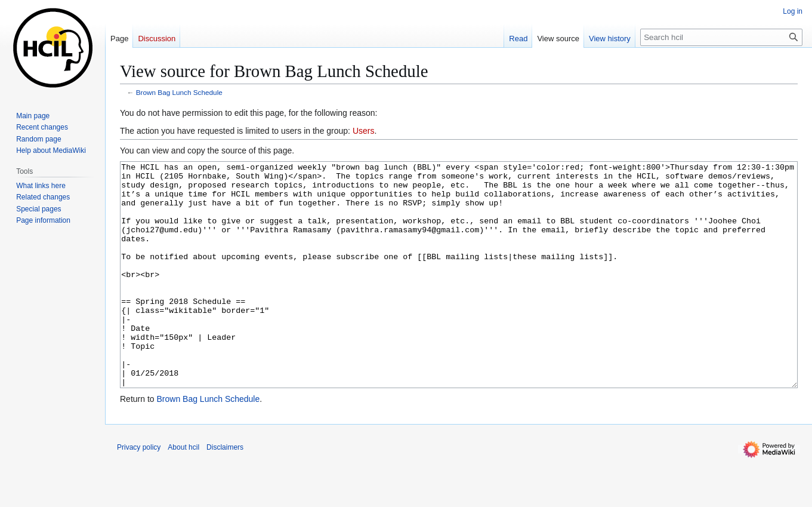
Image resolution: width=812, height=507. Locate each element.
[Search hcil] (721, 37)
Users (364, 131)
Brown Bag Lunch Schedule (179, 92)
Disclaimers (225, 492)
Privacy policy (139, 492)
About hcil (183, 492)
